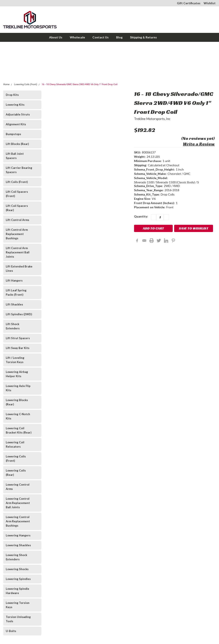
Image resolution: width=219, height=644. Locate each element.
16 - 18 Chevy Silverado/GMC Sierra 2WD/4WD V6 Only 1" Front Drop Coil (80, 84)
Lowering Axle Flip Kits (18, 388)
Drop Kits (12, 95)
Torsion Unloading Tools (18, 619)
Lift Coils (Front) (17, 182)
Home (6, 84)
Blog (119, 37)
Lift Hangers (14, 280)
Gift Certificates (189, 3)
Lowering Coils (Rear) (16, 473)
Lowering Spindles (18, 579)
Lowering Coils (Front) (26, 84)
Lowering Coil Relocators (15, 444)
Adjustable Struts (18, 114)
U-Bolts (11, 631)
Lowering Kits (15, 105)
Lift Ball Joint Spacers (15, 156)
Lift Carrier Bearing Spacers (19, 170)
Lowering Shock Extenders (16, 557)
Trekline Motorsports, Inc (152, 119)
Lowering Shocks (17, 569)
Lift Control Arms (18, 220)
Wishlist (210, 3)
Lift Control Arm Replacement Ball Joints (18, 252)
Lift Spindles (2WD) (19, 314)
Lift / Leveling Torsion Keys (15, 360)
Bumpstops (13, 134)
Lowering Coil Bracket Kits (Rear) (19, 430)
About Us (56, 37)
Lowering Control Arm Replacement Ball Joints (18, 503)
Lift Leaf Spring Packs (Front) (16, 292)
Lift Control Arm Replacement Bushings (17, 234)
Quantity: (141, 216)
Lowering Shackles (18, 545)
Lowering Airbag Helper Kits (17, 374)
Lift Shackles (14, 304)
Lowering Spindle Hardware (18, 591)
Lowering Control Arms (18, 487)
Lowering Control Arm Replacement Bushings (18, 521)
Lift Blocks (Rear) (17, 144)
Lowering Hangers (18, 535)
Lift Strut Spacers (18, 338)
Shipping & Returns (143, 37)
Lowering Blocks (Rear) (17, 402)
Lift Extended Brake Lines (19, 269)
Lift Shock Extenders (13, 326)
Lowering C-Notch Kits (18, 416)
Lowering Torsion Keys (18, 605)
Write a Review (199, 144)
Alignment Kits (16, 124)
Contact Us (101, 37)
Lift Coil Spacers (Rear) (17, 208)
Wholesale (77, 37)
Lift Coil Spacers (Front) (17, 194)
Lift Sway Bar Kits (18, 348)
